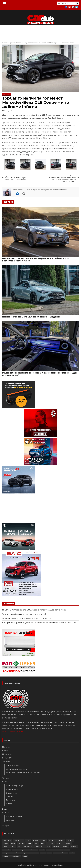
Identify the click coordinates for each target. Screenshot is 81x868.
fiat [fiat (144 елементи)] (36, 843)
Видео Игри (12, 793)
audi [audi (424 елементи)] (28, 840)
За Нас (5, 813)
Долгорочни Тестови (16, 769)
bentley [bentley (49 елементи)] (36, 840)
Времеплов (12, 789)
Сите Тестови (13, 766)
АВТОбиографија (15, 786)
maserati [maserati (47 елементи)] (56, 847)
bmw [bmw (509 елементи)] (44, 840)
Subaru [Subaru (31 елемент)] (64, 853)
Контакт (10, 820)
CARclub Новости (15, 817)
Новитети (7, 754)
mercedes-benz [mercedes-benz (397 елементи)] (32, 850)
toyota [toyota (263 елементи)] (6, 856)
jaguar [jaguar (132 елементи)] (6, 847)
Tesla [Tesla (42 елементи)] (72, 853)
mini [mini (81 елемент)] (42, 850)
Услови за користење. (13, 732)
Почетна (6, 747)
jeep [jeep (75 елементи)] (13, 847)
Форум (6, 825)
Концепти (7, 758)
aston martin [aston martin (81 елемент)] (19, 840)
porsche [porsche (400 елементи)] (15, 853)
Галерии (10, 800)
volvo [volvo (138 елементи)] (25, 856)
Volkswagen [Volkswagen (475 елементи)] (16, 856)
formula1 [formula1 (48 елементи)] (51, 843)
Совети (10, 796)
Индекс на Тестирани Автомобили (23, 773)
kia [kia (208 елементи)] (19, 847)
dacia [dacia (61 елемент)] (13, 843)
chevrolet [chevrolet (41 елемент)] (61, 840)
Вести (5, 751)
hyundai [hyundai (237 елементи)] (68, 843)
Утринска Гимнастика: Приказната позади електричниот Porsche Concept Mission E (61, 179)
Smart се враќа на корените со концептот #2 (24, 614)
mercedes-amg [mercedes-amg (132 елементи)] (18, 850)
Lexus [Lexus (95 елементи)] (48, 847)
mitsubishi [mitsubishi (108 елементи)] (51, 850)
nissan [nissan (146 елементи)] (60, 850)
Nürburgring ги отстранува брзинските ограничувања (20, 178)
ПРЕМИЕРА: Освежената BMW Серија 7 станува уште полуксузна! (34, 610)
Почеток (5, 43)
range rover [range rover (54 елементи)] (25, 853)
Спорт (9, 804)
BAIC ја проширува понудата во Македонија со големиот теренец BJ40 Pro (39, 623)
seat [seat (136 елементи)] (49, 853)
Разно (5, 782)
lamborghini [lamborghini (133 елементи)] (28, 847)
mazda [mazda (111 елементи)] (65, 847)
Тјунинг (12, 43)
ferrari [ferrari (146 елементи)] (30, 843)
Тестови (6, 761)
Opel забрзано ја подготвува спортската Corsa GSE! (27, 618)
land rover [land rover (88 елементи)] (39, 847)
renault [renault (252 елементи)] (35, 853)
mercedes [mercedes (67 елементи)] (7, 850)
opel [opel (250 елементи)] (67, 850)
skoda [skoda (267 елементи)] (56, 853)
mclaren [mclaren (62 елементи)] (74, 847)
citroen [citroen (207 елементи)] (70, 840)
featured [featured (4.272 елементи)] (21, 843)
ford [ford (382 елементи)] (43, 843)
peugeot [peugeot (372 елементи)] (6, 853)
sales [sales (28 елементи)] (43, 853)
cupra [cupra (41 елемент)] (6, 843)
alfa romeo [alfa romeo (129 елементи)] (7, 840)
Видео (5, 809)
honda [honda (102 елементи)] (59, 843)
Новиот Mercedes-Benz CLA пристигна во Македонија (31, 317)
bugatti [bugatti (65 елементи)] (52, 840)
